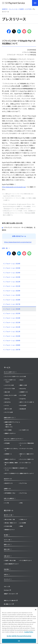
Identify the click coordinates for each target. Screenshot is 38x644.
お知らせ (6, 574)
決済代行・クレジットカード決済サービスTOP (17, 9)
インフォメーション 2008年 (12, 345)
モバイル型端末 (8, 430)
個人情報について (8, 604)
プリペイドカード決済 (10, 389)
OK (19, 641)
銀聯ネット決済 (23, 385)
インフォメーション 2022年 (12, 282)
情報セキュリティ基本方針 (10, 600)
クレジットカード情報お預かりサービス (12, 469)
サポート (6, 587)
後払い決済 (7, 392)
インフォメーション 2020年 (12, 291)
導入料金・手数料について (11, 523)
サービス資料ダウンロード (26, 560)
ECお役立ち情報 (8, 526)
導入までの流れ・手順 (10, 519)
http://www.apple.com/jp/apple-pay (14, 187)
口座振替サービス (24, 392)
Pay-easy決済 (23, 405)
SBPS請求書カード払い (10, 493)
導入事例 (6, 535)
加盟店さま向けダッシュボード (27, 473)
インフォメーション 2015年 (12, 313)
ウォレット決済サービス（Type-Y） (10, 381)
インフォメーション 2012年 (12, 327)
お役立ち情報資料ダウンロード (12, 564)
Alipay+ (22, 380)
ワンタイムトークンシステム (26, 449)
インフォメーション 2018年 (12, 300)
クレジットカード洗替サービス (27, 459)
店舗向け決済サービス (9, 418)
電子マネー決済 (8, 409)
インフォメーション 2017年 (12, 304)
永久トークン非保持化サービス (12, 473)
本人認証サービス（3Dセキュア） (11, 450)
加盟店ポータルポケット (10, 459)
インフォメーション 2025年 (12, 268)
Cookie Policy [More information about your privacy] (29, 632)
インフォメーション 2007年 (12, 350)
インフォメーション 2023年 (12, 277)
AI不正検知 (7, 443)
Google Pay (23, 399)
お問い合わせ (7, 556)
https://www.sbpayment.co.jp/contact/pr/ (18, 242)
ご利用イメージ (23, 519)
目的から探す (7, 549)
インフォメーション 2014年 (12, 318)
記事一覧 (5, 248)
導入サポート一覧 (8, 515)
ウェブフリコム (23, 483)
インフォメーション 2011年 (12, 331)
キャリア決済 (23, 395)
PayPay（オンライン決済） (11, 395)
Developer (6, 590)
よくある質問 (23, 523)
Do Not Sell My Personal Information (19, 636)
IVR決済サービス (24, 468)
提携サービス (7, 544)
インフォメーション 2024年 (12, 273)
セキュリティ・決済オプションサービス (13, 439)
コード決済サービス (24, 430)
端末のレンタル (9, 427)
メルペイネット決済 (9, 385)
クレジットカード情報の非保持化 (27, 444)
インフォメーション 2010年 (12, 336)
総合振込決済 (23, 409)
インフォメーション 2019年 (12, 295)
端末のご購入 (8, 425)
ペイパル (7, 405)
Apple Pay (7, 399)
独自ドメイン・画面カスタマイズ (27, 455)
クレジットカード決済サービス (12, 376)
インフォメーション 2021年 (12, 286)
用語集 (21, 526)
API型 (21, 503)
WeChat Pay (8, 402)
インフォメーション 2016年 (12, 309)
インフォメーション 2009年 (12, 341)
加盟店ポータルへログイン (10, 594)
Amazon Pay (23, 389)
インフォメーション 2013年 (12, 322)
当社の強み (6, 569)
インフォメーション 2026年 (12, 264)
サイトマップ (7, 579)
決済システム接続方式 (9, 498)
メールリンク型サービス (25, 463)
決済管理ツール (8, 454)
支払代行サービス (9, 483)
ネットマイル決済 (9, 412)
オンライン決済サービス (9, 372)
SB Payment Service (13, 3)
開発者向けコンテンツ (10, 530)
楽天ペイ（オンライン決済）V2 (27, 402)
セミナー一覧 (7, 540)
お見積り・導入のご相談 (10, 560)
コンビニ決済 (23, 376)
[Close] (36, 610)
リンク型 (7, 503)
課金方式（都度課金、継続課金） (11, 464)
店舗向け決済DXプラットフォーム (12, 422)
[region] (19, 625)
